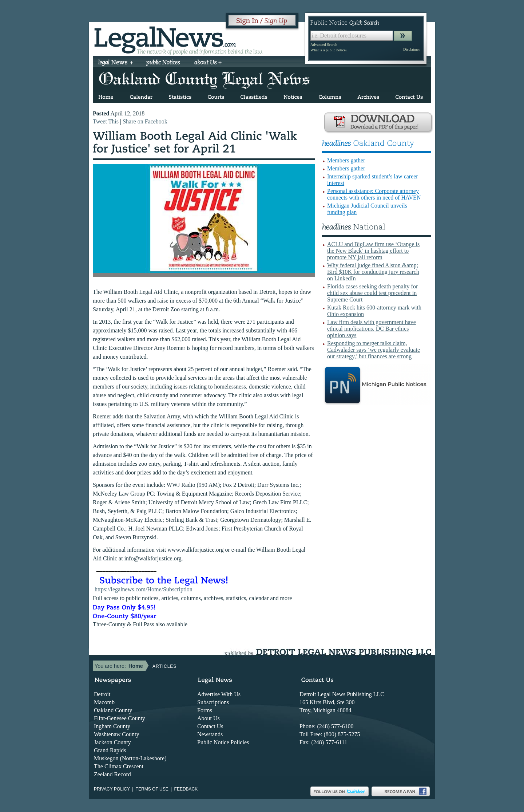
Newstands (210, 734)
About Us (209, 718)
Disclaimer (412, 49)
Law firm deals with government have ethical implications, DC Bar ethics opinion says (372, 329)
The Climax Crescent (119, 766)
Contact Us (210, 726)
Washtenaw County (116, 734)
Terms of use (152, 789)
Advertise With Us (219, 694)
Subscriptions (213, 702)
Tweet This (106, 121)
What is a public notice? (329, 50)
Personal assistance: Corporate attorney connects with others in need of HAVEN (374, 194)
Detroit (102, 694)
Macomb (104, 702)
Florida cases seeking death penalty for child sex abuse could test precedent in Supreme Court (372, 293)
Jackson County (112, 742)
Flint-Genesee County (120, 718)
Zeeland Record (112, 774)
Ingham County (112, 726)
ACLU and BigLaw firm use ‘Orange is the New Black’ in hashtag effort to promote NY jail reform (373, 251)
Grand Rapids (110, 750)
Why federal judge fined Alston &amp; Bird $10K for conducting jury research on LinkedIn (373, 272)
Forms (205, 710)
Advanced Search (324, 45)
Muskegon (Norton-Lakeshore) (130, 758)
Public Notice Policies (223, 742)
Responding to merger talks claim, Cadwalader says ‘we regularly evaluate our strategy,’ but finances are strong (374, 350)
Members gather (346, 160)
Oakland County (113, 710)
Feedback (186, 789)
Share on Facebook (145, 121)
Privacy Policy (112, 789)
